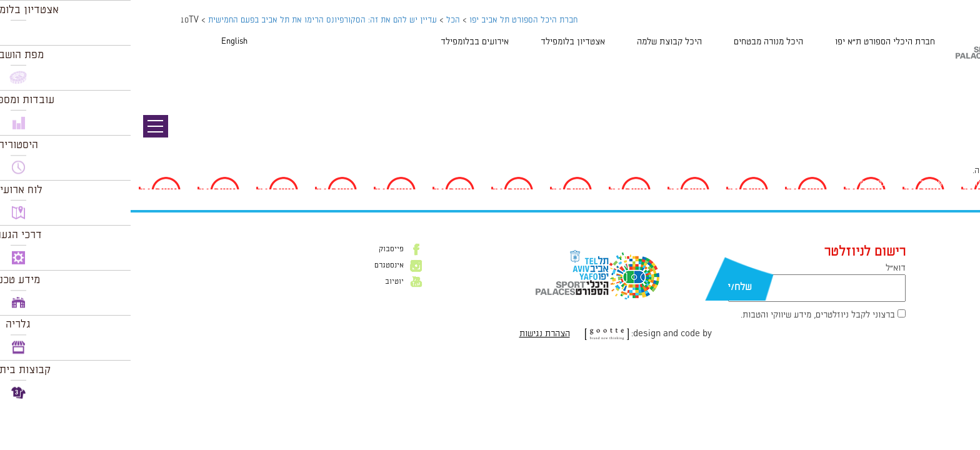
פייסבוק (261, 249)
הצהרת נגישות (414, 334)
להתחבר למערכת (939, 171)
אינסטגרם (258, 266)
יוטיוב (264, 282)
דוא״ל (765, 268)
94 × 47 (918, 144)
